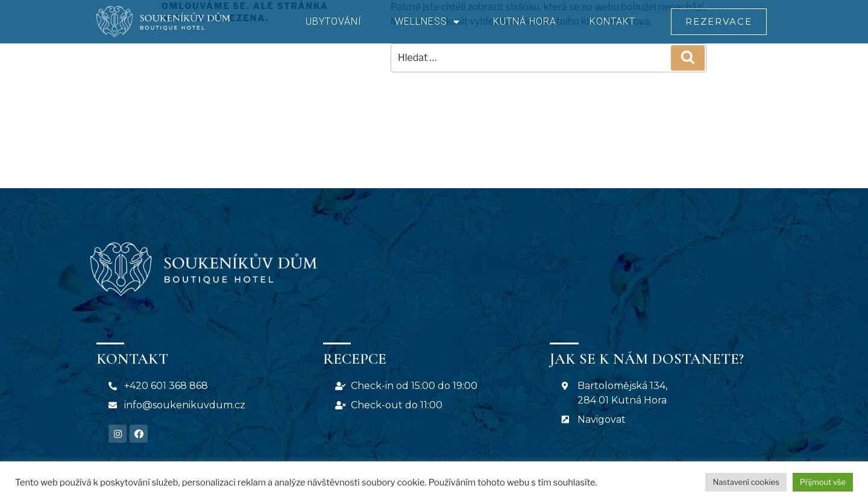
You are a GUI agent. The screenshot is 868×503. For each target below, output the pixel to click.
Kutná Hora (525, 21)
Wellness (427, 22)
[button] (718, 22)
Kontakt (612, 21)
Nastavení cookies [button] (746, 482)
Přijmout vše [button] (823, 482)
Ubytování (334, 21)
